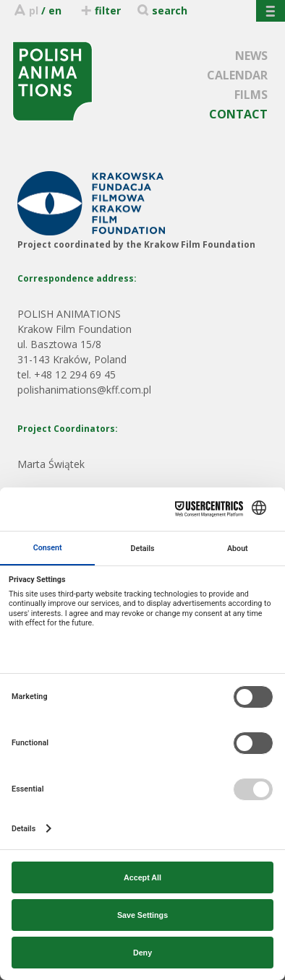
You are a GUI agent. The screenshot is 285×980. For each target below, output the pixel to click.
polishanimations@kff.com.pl (84, 390)
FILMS (251, 95)
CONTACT (238, 114)
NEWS (251, 56)
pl (34, 10)
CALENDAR (237, 75)
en (55, 10)
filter (100, 10)
